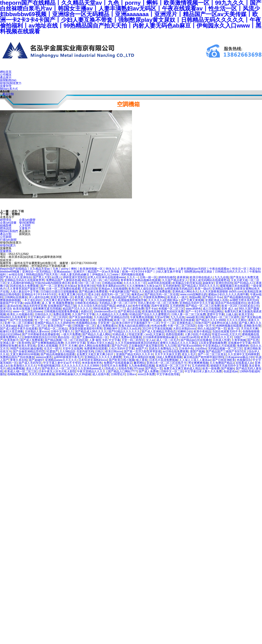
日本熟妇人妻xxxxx (37, 332)
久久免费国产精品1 (222, 363)
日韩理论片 (118, 374)
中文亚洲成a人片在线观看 (219, 346)
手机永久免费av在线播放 (125, 337)
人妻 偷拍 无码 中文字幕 (105, 340)
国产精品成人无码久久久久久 (200, 286)
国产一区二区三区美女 (212, 354)
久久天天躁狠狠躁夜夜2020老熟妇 (137, 343)
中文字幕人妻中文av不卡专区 (62, 363)
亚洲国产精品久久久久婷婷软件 (55, 323)
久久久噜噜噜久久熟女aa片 (144, 286)
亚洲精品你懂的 (222, 289)
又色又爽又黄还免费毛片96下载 (63, 300)
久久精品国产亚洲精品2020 (111, 317)
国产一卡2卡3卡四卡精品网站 (204, 312)
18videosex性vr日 (105, 312)
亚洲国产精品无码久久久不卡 (135, 354)
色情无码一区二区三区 (116, 294)
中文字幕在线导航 (168, 374)
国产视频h (228, 369)
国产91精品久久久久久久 (124, 332)
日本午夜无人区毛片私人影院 (57, 371)
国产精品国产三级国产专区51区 (226, 351)
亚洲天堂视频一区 (62, 297)
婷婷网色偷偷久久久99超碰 (73, 374)
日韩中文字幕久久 (62, 332)
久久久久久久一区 (135, 283)
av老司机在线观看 (159, 283)
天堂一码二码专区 (133, 340)
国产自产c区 (119, 346)
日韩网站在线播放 (16, 297)
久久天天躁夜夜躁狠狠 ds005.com (221, 292)
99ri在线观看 (101, 309)
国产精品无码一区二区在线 (161, 294)
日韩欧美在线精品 (86, 303)
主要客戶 (25, 228)
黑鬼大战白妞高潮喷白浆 (134, 326)
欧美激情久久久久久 (23, 366)
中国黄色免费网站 (155, 297)
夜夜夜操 (183, 277)
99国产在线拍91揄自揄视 (26, 349)
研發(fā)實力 (8, 245)
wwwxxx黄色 (44, 357)
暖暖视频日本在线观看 (234, 286)
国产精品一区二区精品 (53, 329)
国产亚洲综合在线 (129, 312)
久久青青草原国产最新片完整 (26, 289)
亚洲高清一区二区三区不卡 (173, 366)
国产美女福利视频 (81, 317)
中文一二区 (168, 323)
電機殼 (16, 214)
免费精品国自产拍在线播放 (17, 357)
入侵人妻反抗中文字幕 (24, 292)
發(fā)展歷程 (27, 223)
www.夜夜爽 (32, 303)
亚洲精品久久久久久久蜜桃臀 (103, 357)
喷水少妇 (94, 294)
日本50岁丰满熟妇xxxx (93, 360)
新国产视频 (197, 351)
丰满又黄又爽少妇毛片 (72, 294)
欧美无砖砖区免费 (172, 312)
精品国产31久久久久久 (77, 309)
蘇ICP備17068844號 (84, 263)
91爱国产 (52, 351)
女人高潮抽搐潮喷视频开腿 (129, 300)
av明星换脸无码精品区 (179, 289)
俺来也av (137, 294)
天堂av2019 (89, 289)
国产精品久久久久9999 (210, 320)
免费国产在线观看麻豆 (118, 363)
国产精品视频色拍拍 (237, 297)
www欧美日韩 (195, 317)
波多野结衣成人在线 (224, 323)
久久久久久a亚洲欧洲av (164, 300)
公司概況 (6, 75)
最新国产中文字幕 (11, 303)
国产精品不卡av (212, 297)
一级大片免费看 (71, 334)
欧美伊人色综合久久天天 (217, 337)
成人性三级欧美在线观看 (179, 320)
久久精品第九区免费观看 (155, 292)
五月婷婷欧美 (200, 366)
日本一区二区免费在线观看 (63, 289)
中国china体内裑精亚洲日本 (53, 283)
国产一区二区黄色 (52, 286)
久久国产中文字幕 (83, 314)
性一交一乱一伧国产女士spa (53, 320)
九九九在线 (222, 277)
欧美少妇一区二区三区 (86, 283)
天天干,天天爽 (68, 346)
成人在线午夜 (101, 374)
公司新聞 (6, 237)
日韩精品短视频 (112, 283)
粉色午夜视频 (141, 306)
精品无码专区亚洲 (35, 306)
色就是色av (231, 371)
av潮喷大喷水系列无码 (244, 300)
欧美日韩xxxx (114, 351)
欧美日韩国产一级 (59, 326)
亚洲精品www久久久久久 (61, 360)
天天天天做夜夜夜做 (42, 374)
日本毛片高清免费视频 (163, 360)
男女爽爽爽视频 (198, 363)
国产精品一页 (154, 369)
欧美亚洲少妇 (86, 286)
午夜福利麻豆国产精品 (123, 292)
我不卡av (151, 309)
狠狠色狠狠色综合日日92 (40, 337)
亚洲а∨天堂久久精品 (100, 343)
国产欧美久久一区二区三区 (59, 369)
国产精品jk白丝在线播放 (196, 340)
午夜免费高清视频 (141, 317)
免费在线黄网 (62, 314)
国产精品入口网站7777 (123, 371)
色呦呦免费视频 (17, 374)
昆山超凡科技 (46, 260)
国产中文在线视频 (21, 320)
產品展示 (6, 77)
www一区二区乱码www (28, 312)
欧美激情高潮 (151, 312)
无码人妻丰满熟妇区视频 (139, 357)
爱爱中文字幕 (216, 314)
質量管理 (6, 86)
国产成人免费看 (149, 371)
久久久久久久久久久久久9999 (81, 366)
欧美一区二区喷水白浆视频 (131, 320)
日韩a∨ (131, 374)
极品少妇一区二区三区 (32, 326)
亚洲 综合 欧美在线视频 (15, 309)
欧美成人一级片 (177, 297)
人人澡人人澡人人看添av (195, 360)
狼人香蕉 (142, 360)
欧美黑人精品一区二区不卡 (92, 297)
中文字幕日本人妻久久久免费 (203, 371)
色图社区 (86, 312)
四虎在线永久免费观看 (24, 286)
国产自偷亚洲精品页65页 (29, 351)
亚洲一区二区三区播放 (19, 323)
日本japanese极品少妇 (239, 357)
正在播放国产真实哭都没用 (146, 346)
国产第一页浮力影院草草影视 (142, 351)
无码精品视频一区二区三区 (225, 349)
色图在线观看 (174, 334)
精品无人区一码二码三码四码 (100, 280)
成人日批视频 (211, 309)
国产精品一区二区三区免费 (203, 306)
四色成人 (111, 369)
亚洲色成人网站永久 (185, 292)
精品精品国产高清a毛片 (127, 297)
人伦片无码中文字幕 (121, 349)
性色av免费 (159, 326)
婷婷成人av (124, 306)
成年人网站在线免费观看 (94, 346)
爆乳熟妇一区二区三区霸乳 (222, 317)
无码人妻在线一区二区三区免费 (158, 303)
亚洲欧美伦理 (252, 326)
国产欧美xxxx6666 (189, 346)
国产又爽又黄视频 (192, 300)
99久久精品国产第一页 (212, 329)
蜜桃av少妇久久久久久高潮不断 (228, 294)
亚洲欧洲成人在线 (217, 300)
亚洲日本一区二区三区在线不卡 (166, 363)
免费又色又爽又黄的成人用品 (182, 369)
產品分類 (8, 94)
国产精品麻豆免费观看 (93, 292)
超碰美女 (208, 283)
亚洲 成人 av (229, 309)
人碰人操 (231, 314)
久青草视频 (239, 340)
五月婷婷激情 (171, 286)
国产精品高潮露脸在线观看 (58, 354)
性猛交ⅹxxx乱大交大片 (226, 334)
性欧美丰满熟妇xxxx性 (111, 286)
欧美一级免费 (211, 369)
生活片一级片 (52, 349)
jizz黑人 (57, 277)
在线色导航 (126, 369)
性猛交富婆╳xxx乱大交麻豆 (146, 334)
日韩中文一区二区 (172, 371)
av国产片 (141, 349)
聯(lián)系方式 (9, 89)
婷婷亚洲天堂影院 (75, 277)
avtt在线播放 (80, 320)
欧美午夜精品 (202, 332)
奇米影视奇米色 (92, 363)
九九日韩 (170, 346)
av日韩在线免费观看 (176, 351)
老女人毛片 (189, 354)
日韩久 (99, 351)
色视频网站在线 (86, 323)
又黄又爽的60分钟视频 (24, 354)
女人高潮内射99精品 (20, 283)
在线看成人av (244, 363)
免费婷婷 (243, 346)
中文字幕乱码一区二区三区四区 (48, 317)
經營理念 (6, 220)
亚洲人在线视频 (47, 346)
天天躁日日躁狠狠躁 (98, 300)
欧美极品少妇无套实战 (187, 283)
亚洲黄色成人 (185, 323)
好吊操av (70, 286)
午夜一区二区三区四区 (182, 326)
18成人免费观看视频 (169, 357)
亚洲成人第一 (9, 343)
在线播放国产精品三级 (62, 306)
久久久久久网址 (237, 320)
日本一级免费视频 (101, 320)
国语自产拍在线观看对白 (231, 303)
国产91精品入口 (244, 283)
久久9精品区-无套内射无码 (77, 351)
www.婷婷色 (194, 309)
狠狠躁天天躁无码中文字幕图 (229, 366)
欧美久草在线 (27, 346)
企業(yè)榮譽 (27, 220)
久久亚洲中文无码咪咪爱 (243, 354)
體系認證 (6, 228)
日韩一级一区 (148, 277)
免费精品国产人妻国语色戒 (63, 280)
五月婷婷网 (177, 306)
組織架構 (6, 226)
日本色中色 (186, 349)
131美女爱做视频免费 (212, 343)
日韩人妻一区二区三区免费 (188, 314)
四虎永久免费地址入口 (163, 349)
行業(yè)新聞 (8, 240)
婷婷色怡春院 (167, 277)
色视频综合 (244, 360)
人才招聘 (25, 226)
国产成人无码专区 (30, 363)
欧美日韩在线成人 (201, 277)
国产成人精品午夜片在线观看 (19, 329)
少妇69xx (200, 349)
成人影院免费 (135, 309)
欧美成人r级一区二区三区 (20, 371)
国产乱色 (253, 340)
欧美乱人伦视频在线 (20, 314)
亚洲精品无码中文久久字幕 (196, 303)
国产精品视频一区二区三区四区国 (66, 340)
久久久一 (132, 277)
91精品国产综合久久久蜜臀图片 (149, 314)
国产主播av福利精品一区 (92, 337)
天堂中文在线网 (72, 349)
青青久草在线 (19, 360)
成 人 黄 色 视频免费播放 (57, 303)
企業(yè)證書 (8, 223)
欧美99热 (24, 343)
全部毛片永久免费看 (114, 366)
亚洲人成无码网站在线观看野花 (209, 280)
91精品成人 (120, 334)
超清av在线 (14, 306)
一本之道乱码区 (31, 300)
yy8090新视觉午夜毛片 (68, 357)
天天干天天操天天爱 (167, 354)
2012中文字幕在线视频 (157, 329)
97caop (139, 369)
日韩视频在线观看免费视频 (62, 312)
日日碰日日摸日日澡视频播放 (59, 292)
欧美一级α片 (203, 289)
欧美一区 (234, 329)
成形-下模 (18, 211)
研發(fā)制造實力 (11, 83)
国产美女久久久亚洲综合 (16, 277)
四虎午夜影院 (160, 306)
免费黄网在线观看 (96, 349)
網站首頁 (6, 72)
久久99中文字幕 (75, 343)
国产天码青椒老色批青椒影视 (40, 334)
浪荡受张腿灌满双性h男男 (85, 329)
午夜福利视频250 (49, 366)
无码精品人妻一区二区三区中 (118, 303)
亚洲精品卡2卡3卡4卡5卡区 (39, 294)
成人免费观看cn (107, 326)
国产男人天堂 (41, 277)
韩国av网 (195, 297)
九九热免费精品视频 (141, 366)
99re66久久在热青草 (13, 317)
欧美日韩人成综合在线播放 (146, 289)
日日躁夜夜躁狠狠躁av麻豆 (160, 337)
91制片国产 (203, 323)
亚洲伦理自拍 (224, 283)
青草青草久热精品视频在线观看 (141, 280)
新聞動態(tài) (8, 80)
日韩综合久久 (43, 314)
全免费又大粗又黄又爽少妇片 (95, 354)
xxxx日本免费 (146, 374)
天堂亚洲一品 (106, 323)
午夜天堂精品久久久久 (92, 371)
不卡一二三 (118, 309)
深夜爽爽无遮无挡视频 (47, 309)
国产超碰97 (36, 360)
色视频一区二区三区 (171, 309)
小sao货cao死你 (189, 337)
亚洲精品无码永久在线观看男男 (24, 280)
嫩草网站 (139, 363)
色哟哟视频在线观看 (229, 326)
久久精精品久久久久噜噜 (112, 314)
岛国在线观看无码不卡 (227, 332)
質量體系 (6, 251)
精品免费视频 (16, 369)
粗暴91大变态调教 (12, 332)
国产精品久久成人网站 (96, 334)
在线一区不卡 (206, 326)
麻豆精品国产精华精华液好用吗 (204, 357)
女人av (150, 340)
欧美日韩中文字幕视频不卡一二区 (138, 323)
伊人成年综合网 (39, 297)
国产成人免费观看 (32, 340)
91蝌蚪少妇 (185, 332)
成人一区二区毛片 (168, 340)
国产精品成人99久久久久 (91, 332)
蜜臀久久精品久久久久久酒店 (179, 343)
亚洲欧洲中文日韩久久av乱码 (122, 329)
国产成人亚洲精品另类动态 (159, 332)
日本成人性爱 (221, 340)
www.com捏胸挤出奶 (194, 294)
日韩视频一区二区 (84, 326)
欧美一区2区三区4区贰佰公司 (240, 306)
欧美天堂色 (246, 314)
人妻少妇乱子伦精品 (197, 334)
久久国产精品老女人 (175, 280)
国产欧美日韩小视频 (122, 360)
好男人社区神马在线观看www (106, 277)
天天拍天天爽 (249, 329)
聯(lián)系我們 (9, 231)
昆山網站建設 (24, 260)
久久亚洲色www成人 (91, 369)
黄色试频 (156, 320)
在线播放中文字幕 (239, 343)
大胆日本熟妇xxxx (184, 329)
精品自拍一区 (66, 337)
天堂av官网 (162, 317)
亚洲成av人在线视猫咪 (113, 289)
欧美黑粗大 (11, 340)
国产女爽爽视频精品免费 (48, 343)
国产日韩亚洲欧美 (224, 360)
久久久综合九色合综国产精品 (96, 306)
